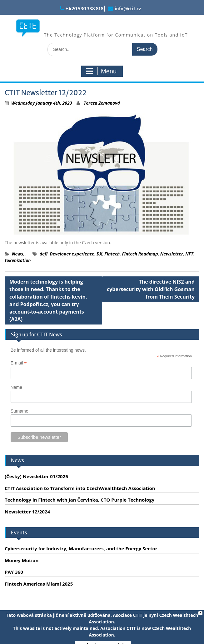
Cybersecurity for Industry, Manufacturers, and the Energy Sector (81, 548)
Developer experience (72, 254)
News (17, 254)
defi (44, 254)
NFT (189, 254)
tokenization (18, 260)
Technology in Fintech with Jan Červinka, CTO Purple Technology (80, 500)
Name (16, 387)
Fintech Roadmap (140, 254)
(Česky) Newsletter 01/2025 (36, 476)
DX (99, 254)
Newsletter (172, 254)
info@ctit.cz (128, 9)
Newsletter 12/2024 (27, 512)
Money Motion (22, 560)
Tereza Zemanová (102, 103)
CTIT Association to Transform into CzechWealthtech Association (80, 488)
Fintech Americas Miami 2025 (39, 584)
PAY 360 (14, 572)
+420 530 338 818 (84, 9)
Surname (20, 411)
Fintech (112, 254)
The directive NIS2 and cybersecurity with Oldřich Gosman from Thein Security (151, 289)
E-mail (19, 363)
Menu (101, 71)
